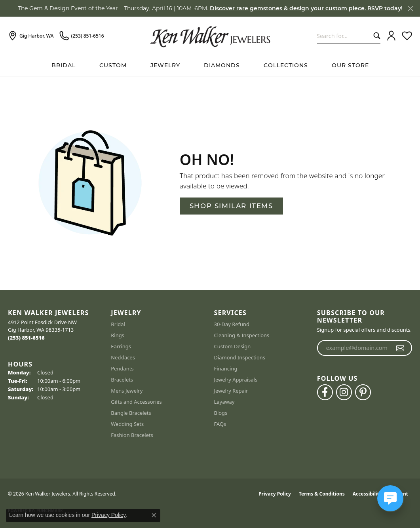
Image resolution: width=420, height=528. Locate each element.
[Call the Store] (26, 338)
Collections (286, 65)
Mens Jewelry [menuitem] (127, 391)
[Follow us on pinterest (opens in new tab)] (363, 392)
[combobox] (343, 36)
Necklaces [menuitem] (123, 357)
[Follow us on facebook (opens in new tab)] (325, 392)
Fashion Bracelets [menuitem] (132, 435)
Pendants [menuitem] (122, 368)
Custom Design (233, 346)
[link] (31, 36)
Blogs (221, 413)
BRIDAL (64, 65)
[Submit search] (375, 36)
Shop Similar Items (231, 206)
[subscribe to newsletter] (400, 348)
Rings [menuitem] (118, 335)
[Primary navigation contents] (210, 66)
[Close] (410, 9)
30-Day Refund (232, 324)
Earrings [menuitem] (121, 346)
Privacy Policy (275, 494)
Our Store (350, 65)
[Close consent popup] (154, 515)
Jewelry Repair (231, 391)
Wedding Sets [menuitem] (127, 424)
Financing (226, 368)
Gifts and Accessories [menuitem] (136, 402)
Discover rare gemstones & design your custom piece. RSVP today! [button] (306, 8)
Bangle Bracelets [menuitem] (131, 413)
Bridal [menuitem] (118, 324)
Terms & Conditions (322, 494)
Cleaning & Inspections (242, 335)
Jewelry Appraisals (236, 380)
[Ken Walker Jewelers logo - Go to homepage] (210, 36)
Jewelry (165, 65)
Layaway (224, 402)
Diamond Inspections (240, 357)
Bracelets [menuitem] (122, 380)
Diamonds (222, 65)
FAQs (220, 424)
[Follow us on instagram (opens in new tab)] (344, 392)
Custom (113, 65)
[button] (391, 36)
